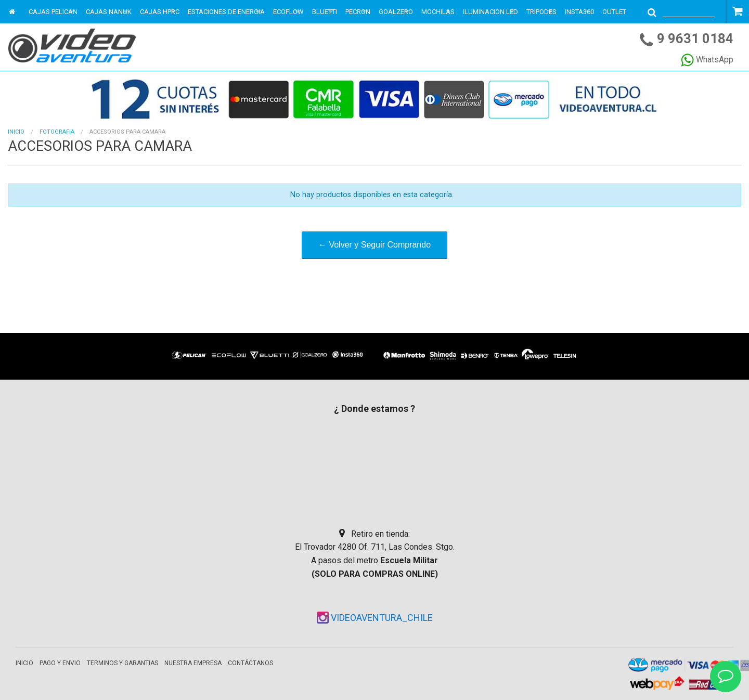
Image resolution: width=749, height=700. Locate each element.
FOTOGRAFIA (57, 132)
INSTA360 (579, 12)
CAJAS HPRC (160, 12)
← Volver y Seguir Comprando (374, 245)
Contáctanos (250, 663)
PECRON (358, 12)
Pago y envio (60, 663)
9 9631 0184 (695, 38)
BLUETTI (325, 12)
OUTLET (614, 12)
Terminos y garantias (122, 663)
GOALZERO (396, 12)
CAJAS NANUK (109, 12)
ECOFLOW (288, 12)
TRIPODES (541, 12)
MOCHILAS (438, 12)
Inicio (16, 132)
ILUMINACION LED (490, 12)
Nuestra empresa (193, 663)
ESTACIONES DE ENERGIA (226, 12)
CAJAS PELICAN (53, 12)
